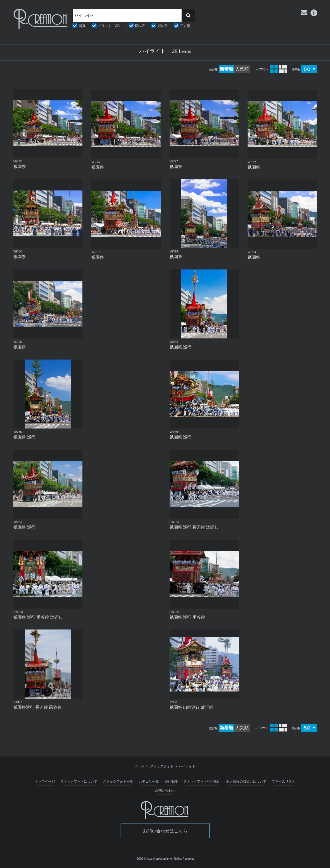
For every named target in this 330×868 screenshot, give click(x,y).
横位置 (140, 26)
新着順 (226, 69)
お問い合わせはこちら (165, 831)
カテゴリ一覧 (149, 782)
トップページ (45, 782)
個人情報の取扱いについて (246, 782)
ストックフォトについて (79, 782)
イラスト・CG (109, 26)
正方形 (185, 26)
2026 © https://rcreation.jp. (153, 859)
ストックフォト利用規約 (202, 782)
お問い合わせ (165, 790)
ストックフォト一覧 (118, 782)
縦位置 (163, 26)
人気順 (242, 69)
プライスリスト (283, 782)
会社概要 (171, 782)
